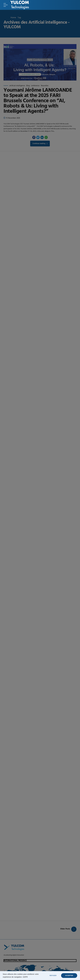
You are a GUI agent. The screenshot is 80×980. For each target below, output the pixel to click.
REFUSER (53, 976)
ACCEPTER (69, 976)
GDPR (25, 977)
